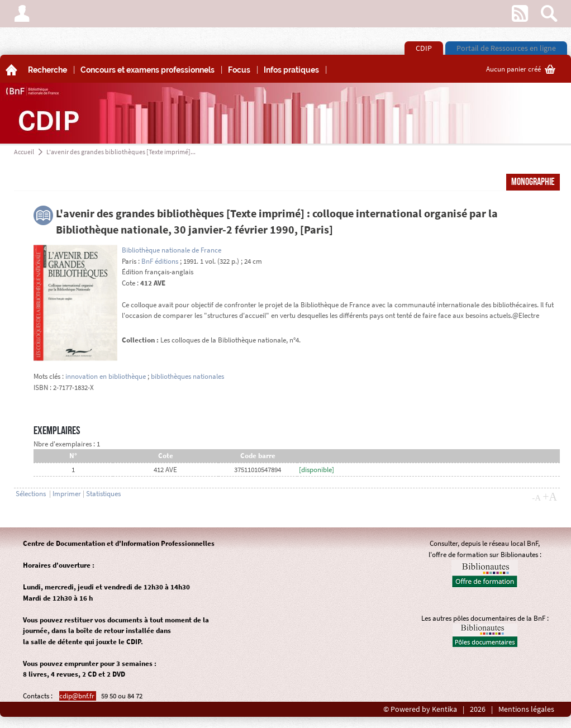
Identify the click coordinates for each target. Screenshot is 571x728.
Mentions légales (526, 709)
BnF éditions (160, 261)
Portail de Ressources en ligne (506, 48)
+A (550, 497)
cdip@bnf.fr (78, 696)
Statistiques (103, 494)
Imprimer (67, 494)
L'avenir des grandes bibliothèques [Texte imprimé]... (121, 152)
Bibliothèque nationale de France (172, 250)
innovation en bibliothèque (106, 376)
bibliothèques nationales (187, 376)
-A (536, 498)
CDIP (424, 48)
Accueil (24, 152)
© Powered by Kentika (420, 709)
